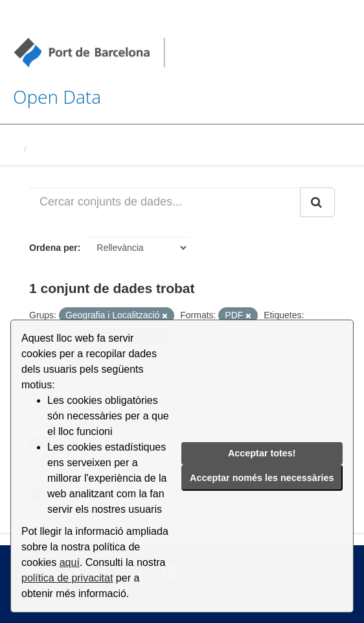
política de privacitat (67, 578)
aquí (70, 562)
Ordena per (53, 248)
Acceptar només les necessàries (262, 478)
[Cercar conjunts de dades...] (165, 202)
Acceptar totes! (262, 453)
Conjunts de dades (69, 149)
